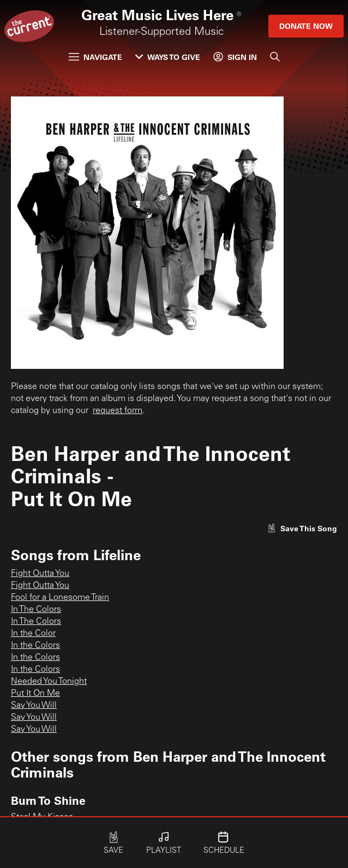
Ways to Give (168, 57)
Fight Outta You (40, 574)
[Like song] (302, 528)
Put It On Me (35, 694)
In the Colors (35, 646)
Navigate (95, 57)
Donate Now (306, 26)
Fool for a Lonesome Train (60, 598)
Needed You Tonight (49, 682)
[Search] (275, 57)
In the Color (33, 634)
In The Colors (36, 610)
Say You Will (34, 706)
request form (118, 411)
